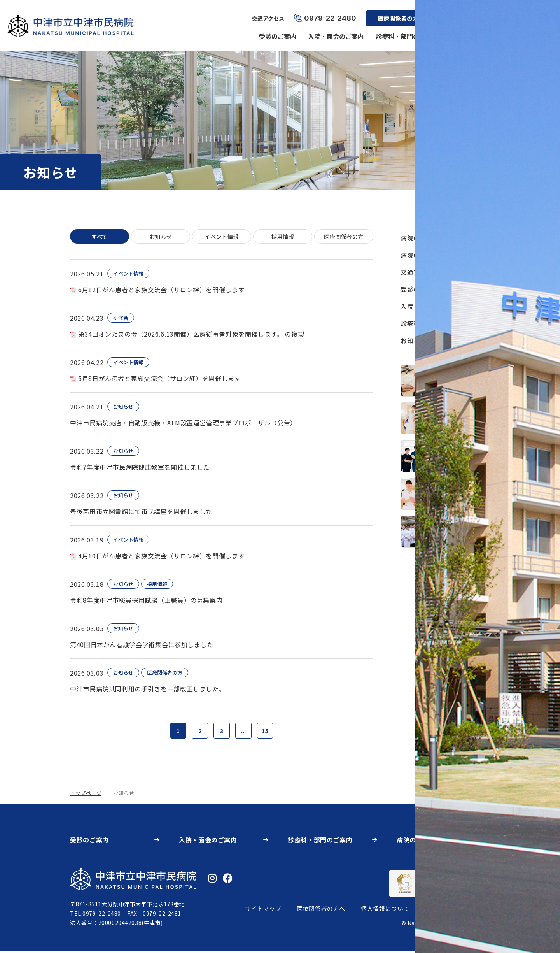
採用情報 (456, 14)
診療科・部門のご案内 (405, 32)
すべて (100, 237)
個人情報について (385, 911)
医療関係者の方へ (321, 911)
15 (268, 732)
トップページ (86, 795)
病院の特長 (417, 255)
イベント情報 (222, 237)
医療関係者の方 (396, 14)
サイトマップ (263, 911)
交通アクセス (267, 14)
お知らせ (161, 237)
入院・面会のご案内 (334, 32)
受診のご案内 (276, 32)
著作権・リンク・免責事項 (461, 911)
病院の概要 (464, 32)
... (245, 732)
